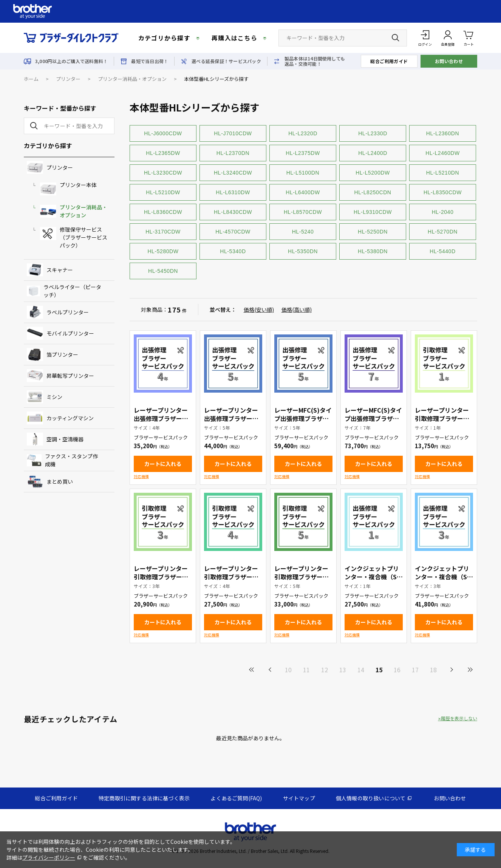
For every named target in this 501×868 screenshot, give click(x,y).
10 (288, 670)
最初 (252, 670)
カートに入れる (163, 464)
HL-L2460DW (442, 153)
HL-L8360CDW (163, 212)
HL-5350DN (303, 251)
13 (343, 670)
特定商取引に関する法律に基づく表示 (144, 798)
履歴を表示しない (459, 718)
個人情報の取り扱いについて (371, 798)
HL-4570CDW (233, 232)
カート (469, 38)
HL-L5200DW (373, 173)
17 (415, 670)
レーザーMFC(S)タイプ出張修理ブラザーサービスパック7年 (373, 418)
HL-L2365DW (163, 153)
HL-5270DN (443, 232)
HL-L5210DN (443, 173)
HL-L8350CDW (443, 192)
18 (433, 670)
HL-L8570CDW (303, 212)
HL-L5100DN (303, 173)
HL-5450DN (163, 271)
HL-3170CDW (163, 232)
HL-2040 (443, 212)
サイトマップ (299, 798)
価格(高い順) (297, 309)
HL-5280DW (163, 251)
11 (306, 670)
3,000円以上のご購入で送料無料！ (71, 61)
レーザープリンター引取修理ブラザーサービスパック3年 (161, 577)
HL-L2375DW (303, 153)
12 (325, 670)
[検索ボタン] (396, 38)
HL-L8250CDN (373, 192)
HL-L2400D (373, 153)
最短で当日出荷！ (150, 61)
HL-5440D (442, 251)
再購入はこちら (234, 38)
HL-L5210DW (163, 192)
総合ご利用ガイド (389, 61)
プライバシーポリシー (49, 857)
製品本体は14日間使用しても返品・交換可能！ (315, 61)
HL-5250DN (373, 232)
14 (361, 670)
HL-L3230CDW (163, 173)
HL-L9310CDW (373, 212)
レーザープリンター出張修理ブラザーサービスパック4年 (161, 418)
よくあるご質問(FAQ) (236, 798)
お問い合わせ (449, 61)
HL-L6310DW (233, 192)
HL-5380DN (373, 251)
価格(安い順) (259, 309)
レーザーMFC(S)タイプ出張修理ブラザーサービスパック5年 (303, 418)
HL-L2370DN (233, 153)
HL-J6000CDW (163, 133)
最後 (470, 670)
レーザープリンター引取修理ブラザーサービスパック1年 (442, 418)
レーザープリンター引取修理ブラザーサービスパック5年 (302, 577)
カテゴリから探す (164, 38)
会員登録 (448, 44)
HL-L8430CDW (233, 212)
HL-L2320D (303, 133)
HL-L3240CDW (233, 173)
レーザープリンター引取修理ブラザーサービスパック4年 (231, 577)
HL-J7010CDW (233, 133)
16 (397, 670)
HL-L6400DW (303, 192)
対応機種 (141, 476)
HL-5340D (233, 251)
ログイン (425, 44)
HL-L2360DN (443, 133)
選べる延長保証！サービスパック (226, 61)
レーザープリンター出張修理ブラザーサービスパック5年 (231, 418)
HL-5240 (303, 232)
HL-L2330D (373, 133)
